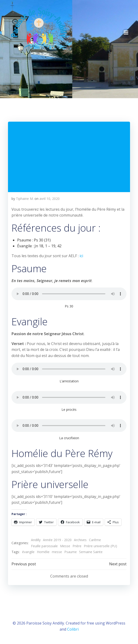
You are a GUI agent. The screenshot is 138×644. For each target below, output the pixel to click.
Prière (77, 546)
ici (81, 256)
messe (57, 552)
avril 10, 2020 (50, 199)
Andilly (36, 540)
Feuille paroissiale (44, 546)
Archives (80, 540)
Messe (65, 546)
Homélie (43, 552)
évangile (28, 552)
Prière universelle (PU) (100, 546)
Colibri (73, 629)
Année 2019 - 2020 (57, 540)
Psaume (71, 552)
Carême (95, 540)
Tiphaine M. (25, 199)
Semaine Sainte (91, 552)
